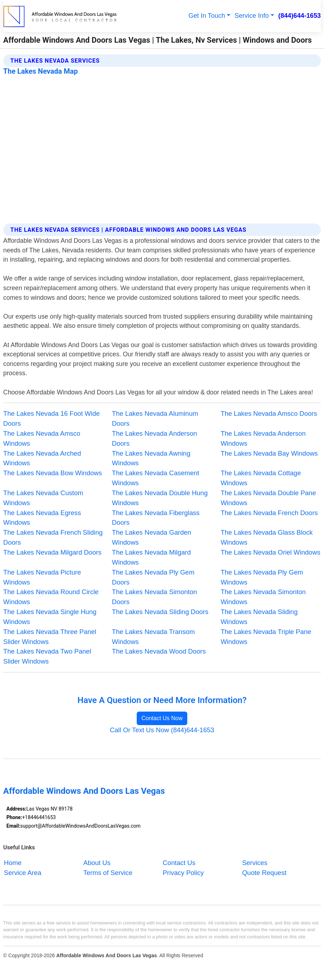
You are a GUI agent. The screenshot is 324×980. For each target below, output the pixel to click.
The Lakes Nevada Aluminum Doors (155, 418)
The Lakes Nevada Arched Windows (42, 458)
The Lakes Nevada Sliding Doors (160, 612)
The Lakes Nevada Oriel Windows (271, 552)
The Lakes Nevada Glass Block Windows (267, 537)
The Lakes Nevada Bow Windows (53, 473)
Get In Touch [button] (207, 16)
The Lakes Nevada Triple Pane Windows (266, 637)
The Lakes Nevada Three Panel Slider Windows (50, 637)
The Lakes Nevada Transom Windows (153, 637)
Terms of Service (108, 873)
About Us (97, 863)
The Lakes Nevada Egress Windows (42, 518)
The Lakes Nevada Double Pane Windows (268, 498)
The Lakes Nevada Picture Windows (42, 577)
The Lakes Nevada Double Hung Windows (160, 498)
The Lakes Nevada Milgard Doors (52, 552)
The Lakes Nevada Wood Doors (159, 651)
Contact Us (179, 863)
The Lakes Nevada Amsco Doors (269, 413)
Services (255, 863)
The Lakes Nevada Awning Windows (151, 458)
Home (13, 863)
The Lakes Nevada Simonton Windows (263, 597)
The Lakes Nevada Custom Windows (43, 498)
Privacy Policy (183, 873)
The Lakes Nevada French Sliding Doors (53, 537)
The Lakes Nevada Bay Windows (269, 453)
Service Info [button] (252, 16)
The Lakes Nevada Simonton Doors (154, 597)
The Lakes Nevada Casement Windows (155, 478)
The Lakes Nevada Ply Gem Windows (262, 577)
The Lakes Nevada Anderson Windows (263, 438)
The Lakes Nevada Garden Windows (151, 537)
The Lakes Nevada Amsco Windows (42, 438)
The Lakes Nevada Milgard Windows (151, 557)
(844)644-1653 (300, 16)
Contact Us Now (162, 718)
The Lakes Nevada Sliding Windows (259, 617)
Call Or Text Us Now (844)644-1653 (162, 730)
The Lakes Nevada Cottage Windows (261, 478)
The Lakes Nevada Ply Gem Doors (153, 577)
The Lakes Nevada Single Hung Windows (50, 617)
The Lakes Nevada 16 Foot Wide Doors (51, 418)
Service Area (23, 873)
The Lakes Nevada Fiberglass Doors (156, 518)
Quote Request (264, 873)
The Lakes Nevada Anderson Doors (154, 438)
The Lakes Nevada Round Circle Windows (51, 597)
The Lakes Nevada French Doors (269, 513)
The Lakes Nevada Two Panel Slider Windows (47, 656)
